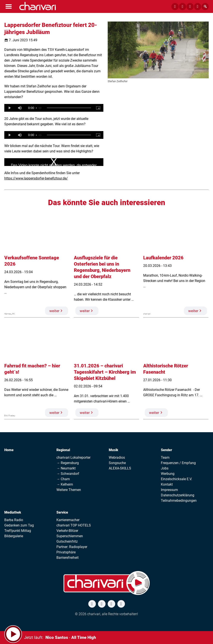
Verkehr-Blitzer (67, 531)
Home (9, 450)
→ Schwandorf (68, 474)
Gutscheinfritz (67, 541)
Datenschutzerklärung (178, 495)
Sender (166, 450)
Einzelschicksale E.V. (176, 479)
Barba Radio (14, 520)
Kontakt (167, 484)
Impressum (169, 490)
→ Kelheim (65, 484)
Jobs (165, 468)
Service (62, 512)
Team (165, 457)
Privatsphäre (66, 552)
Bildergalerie (14, 536)
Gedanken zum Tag (19, 525)
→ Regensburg (68, 463)
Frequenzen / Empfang (178, 463)
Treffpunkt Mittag (18, 531)
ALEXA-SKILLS (120, 468)
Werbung (168, 474)
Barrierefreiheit (68, 558)
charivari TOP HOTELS (74, 525)
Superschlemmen (70, 536)
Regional (63, 450)
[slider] (69, 108)
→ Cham (63, 479)
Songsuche (117, 463)
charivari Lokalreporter (73, 457)
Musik (113, 450)
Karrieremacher (68, 520)
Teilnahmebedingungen (179, 501)
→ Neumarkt (66, 468)
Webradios (117, 457)
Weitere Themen (69, 490)
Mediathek (13, 512)
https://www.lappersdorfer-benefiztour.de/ (36, 178)
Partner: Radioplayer (72, 547)
